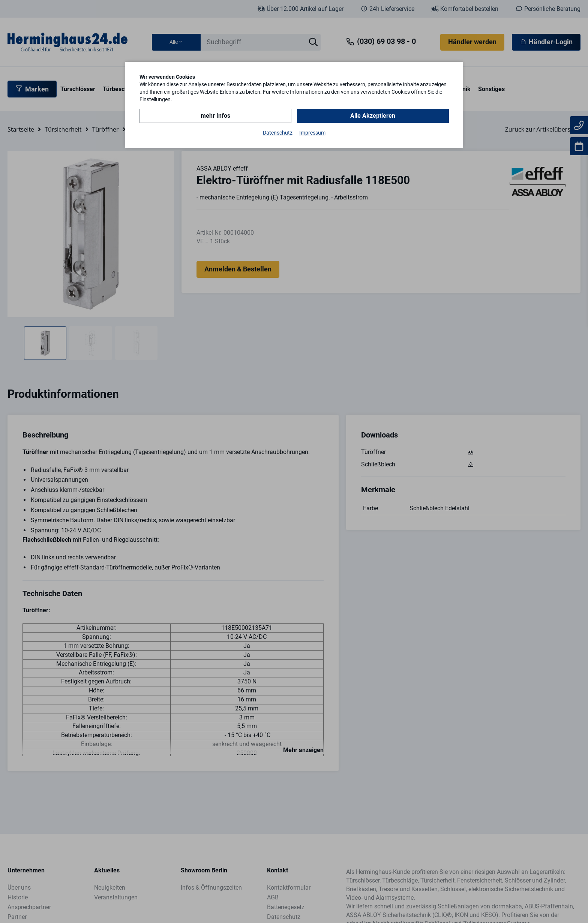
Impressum (312, 133)
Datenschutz (278, 133)
